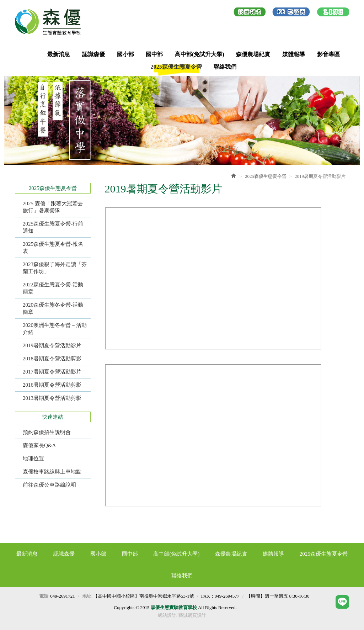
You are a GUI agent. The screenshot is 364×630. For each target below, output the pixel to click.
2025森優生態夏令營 (266, 176)
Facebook (291, 13)
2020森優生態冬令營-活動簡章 (53, 308)
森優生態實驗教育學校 (50, 22)
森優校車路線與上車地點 (52, 472)
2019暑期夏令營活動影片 (52, 345)
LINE (333, 13)
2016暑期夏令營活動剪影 (52, 385)
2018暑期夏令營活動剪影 (52, 359)
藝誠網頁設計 (192, 615)
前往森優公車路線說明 (49, 485)
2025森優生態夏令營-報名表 (53, 248)
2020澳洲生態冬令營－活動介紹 (55, 329)
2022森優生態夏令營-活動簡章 (53, 288)
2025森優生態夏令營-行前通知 (53, 227)
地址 (87, 596)
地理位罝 (33, 459)
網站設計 (167, 615)
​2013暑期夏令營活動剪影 (52, 398)
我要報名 (250, 13)
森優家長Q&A (39, 445)
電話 (44, 596)
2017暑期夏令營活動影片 (52, 372)
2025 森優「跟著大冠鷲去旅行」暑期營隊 (53, 207)
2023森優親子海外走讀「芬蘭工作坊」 (55, 268)
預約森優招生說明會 (47, 432)
